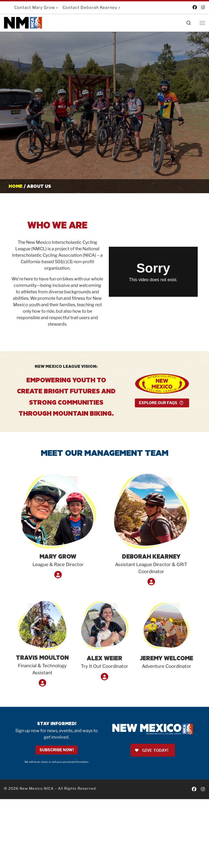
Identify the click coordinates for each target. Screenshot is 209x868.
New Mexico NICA (37, 788)
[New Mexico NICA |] (24, 22)
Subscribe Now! (57, 750)
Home (16, 186)
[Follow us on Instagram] (203, 8)
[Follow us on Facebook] (195, 8)
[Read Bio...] (58, 576)
